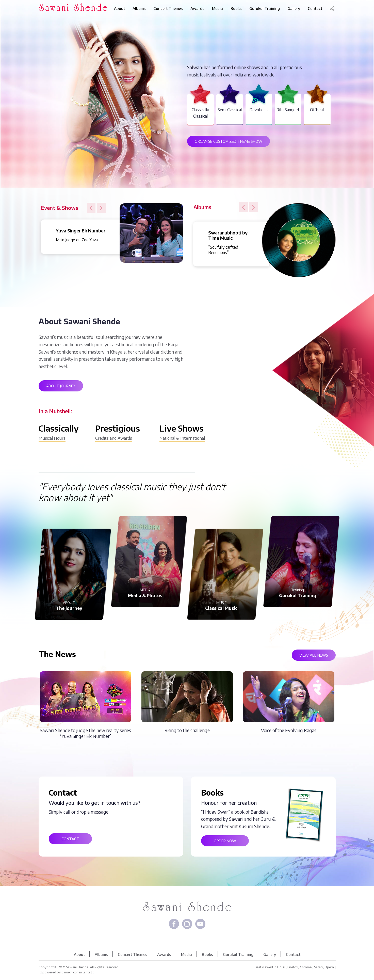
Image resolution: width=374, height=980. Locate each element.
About (119, 8)
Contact (315, 8)
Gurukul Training (265, 8)
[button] (91, 208)
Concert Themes (168, 8)
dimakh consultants (76, 972)
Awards (197, 8)
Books (236, 8)
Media (217, 8)
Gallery (294, 8)
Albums (139, 8)
